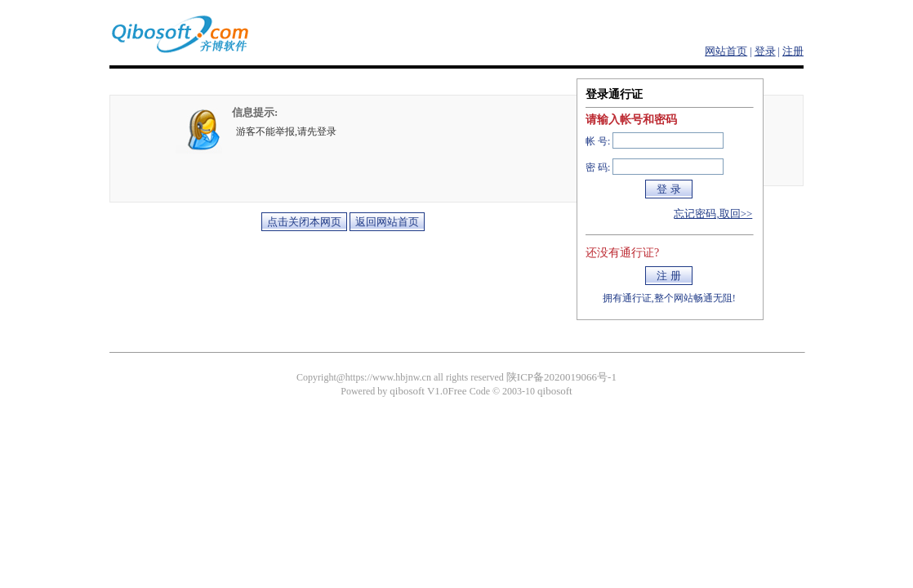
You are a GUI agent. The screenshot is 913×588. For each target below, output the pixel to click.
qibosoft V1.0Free (428, 391)
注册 (793, 51)
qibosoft (555, 391)
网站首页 (726, 51)
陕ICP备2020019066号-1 (561, 377)
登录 (765, 51)
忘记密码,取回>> (713, 214)
